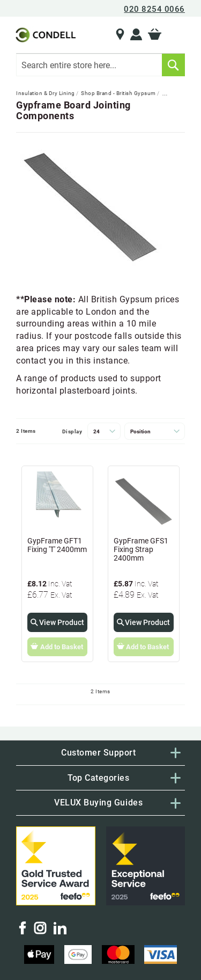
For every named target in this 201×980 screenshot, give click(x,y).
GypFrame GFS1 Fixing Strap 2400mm (141, 549)
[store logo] (45, 35)
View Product (62, 622)
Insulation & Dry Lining (46, 93)
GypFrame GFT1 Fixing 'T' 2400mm (57, 545)
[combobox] (100, 65)
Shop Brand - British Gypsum (119, 93)
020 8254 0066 (154, 9)
